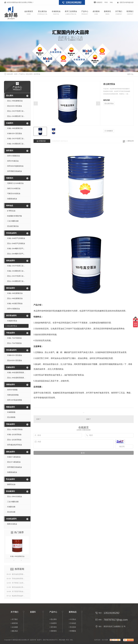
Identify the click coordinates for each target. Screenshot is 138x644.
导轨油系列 (10, 424)
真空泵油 (37, 74)
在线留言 (99, 2)
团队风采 (15, 631)
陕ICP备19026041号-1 (51, 640)
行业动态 (73, 623)
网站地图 (62, 640)
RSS (106, 2)
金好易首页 (29, 13)
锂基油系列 (10, 407)
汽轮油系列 (10, 333)
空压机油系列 (11, 233)
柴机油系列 (10, 452)
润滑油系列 (10, 385)
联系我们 (130, 13)
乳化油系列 (10, 479)
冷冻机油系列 (11, 519)
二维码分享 (130, 141)
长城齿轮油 (56, 13)
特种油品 (10, 206)
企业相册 (15, 627)
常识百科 (73, 627)
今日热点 (73, 619)
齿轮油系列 (10, 261)
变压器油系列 (11, 350)
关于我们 (119, 13)
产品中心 (85, 13)
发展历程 (15, 623)
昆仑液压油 (42, 13)
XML (111, 2)
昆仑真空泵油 (109, 104)
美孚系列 (10, 151)
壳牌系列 (10, 178)
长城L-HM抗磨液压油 (17, 556)
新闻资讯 (107, 13)
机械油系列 (10, 367)
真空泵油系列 (11, 316)
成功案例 (96, 13)
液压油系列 (10, 288)
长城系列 (10, 123)
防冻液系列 (10, 491)
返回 (130, 74)
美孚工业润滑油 (71, 13)
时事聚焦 (73, 631)
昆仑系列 (29, 74)
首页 (16, 74)
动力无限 (105, 640)
